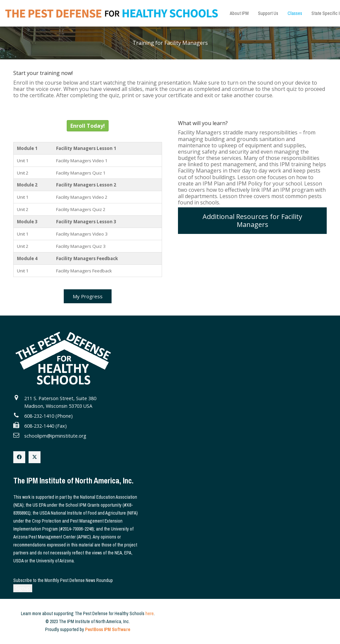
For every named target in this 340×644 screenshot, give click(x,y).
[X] (35, 457)
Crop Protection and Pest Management (68, 521)
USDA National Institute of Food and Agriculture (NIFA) (89, 513)
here (150, 613)
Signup (23, 588)
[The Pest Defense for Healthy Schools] (112, 13)
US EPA (39, 505)
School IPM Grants (83, 505)
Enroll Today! (88, 126)
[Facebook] (19, 457)
